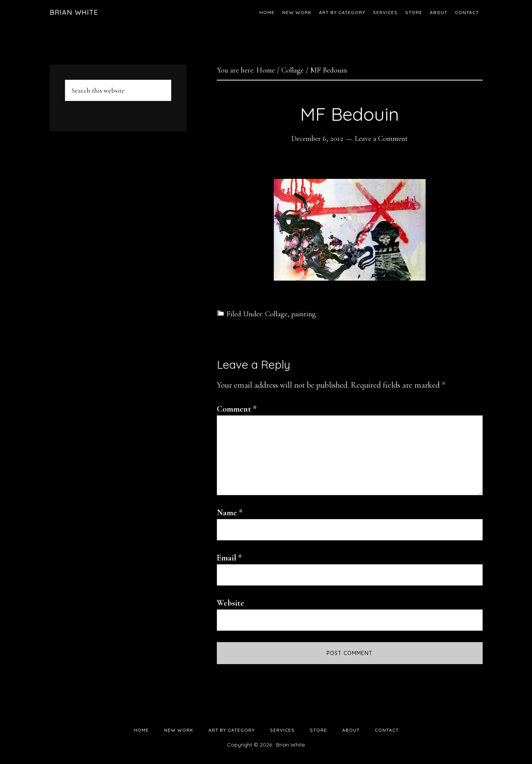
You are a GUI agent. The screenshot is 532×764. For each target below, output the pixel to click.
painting (304, 314)
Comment (237, 409)
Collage (276, 314)
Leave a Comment (381, 139)
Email (229, 558)
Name (230, 513)
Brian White (74, 12)
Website (230, 603)
